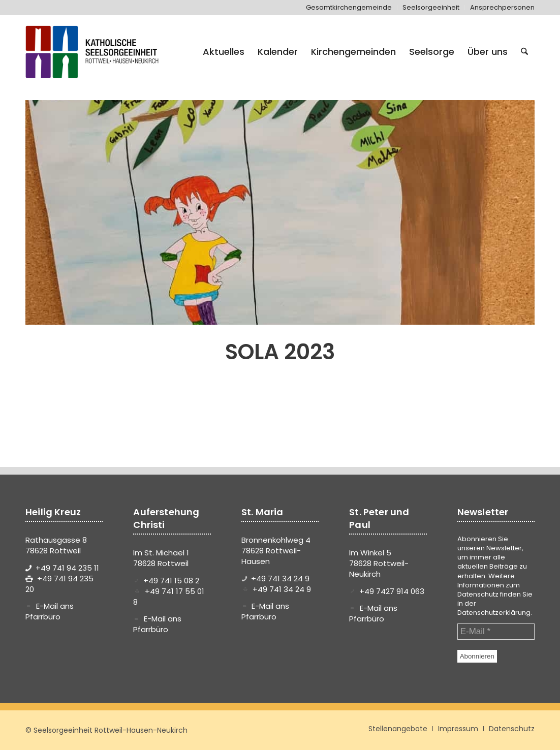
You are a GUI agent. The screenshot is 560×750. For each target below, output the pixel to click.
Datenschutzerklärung (494, 613)
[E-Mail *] (496, 632)
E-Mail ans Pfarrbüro (50, 611)
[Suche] (524, 52)
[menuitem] (349, 8)
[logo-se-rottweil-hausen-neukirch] (94, 52)
